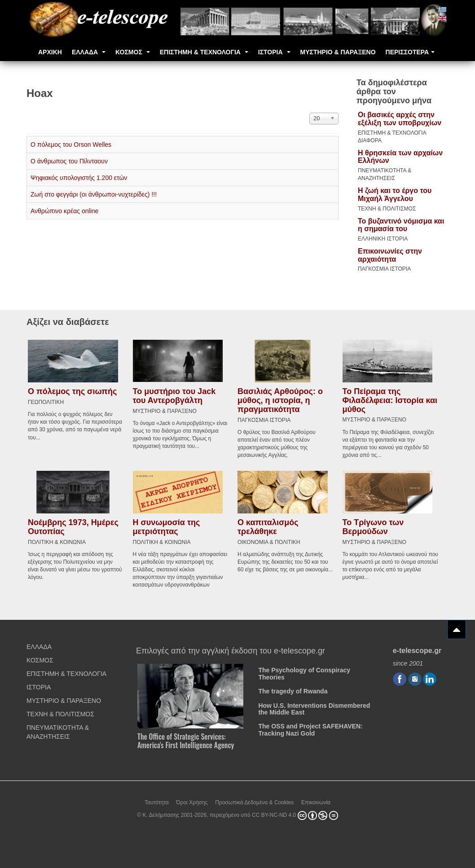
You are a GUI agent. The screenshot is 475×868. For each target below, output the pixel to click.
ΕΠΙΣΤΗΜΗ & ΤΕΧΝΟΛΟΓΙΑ (204, 52)
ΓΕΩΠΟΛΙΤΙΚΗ (46, 401)
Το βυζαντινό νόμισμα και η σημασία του (401, 225)
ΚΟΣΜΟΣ (133, 52)
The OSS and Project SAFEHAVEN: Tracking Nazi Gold (310, 728)
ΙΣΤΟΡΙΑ (274, 52)
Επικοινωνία (316, 801)
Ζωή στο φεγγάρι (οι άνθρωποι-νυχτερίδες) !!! (94, 194)
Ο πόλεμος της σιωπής (72, 391)
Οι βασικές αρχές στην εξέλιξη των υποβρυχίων (400, 119)
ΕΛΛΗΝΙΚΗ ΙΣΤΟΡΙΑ (383, 239)
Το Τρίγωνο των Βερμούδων (373, 526)
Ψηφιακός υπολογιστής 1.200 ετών (79, 178)
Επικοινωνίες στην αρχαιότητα (390, 255)
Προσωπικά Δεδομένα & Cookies (254, 801)
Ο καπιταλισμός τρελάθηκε (268, 526)
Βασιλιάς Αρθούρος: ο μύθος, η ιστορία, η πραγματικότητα (280, 400)
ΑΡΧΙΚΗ (50, 52)
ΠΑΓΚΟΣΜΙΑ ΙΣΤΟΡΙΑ (384, 269)
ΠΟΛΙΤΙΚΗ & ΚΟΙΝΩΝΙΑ (57, 541)
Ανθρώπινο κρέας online (64, 211)
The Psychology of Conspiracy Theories (304, 672)
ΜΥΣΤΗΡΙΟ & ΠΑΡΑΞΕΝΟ (338, 52)
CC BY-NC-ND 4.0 (274, 814)
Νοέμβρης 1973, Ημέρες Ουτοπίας (73, 526)
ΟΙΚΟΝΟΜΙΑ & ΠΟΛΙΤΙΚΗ (269, 541)
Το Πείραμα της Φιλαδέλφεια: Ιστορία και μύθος (390, 399)
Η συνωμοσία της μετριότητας (167, 526)
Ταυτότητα (157, 801)
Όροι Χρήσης (192, 801)
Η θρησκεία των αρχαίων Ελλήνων (400, 157)
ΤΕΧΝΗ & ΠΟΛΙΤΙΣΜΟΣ (387, 209)
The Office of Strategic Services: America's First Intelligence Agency (186, 739)
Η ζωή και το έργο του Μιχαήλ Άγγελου (395, 195)
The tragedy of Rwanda (293, 690)
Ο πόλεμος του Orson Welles (71, 145)
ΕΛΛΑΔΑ (89, 52)
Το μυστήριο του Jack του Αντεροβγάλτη (174, 395)
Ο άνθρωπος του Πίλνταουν (69, 161)
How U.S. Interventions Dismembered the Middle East (314, 707)
